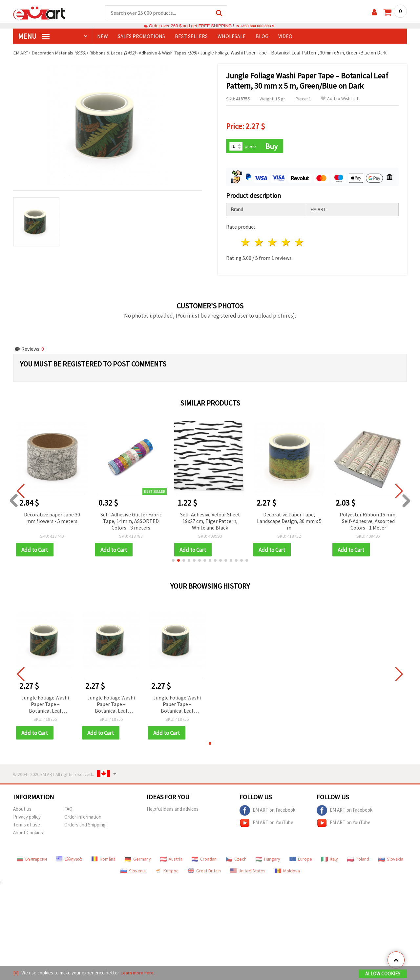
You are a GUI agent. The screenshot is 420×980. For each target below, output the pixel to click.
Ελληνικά (69, 860)
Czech (236, 860)
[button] (173, 561)
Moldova (287, 872)
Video (285, 36)
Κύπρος (167, 872)
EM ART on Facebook (267, 812)
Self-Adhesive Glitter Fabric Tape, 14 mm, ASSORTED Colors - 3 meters (131, 522)
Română (103, 860)
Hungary (268, 860)
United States (248, 872)
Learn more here (138, 973)
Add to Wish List (340, 99)
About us (22, 810)
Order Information (83, 818)
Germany (138, 860)
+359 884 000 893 (255, 26)
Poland (358, 860)
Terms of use (27, 826)
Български (32, 860)
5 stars (299, 243)
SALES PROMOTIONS (141, 36)
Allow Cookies (383, 974)
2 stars (259, 243)
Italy (330, 860)
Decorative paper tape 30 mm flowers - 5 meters (52, 518)
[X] (16, 973)
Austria (171, 860)
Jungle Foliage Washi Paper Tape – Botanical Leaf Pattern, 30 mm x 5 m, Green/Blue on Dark (45, 706)
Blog (262, 36)
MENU (34, 36)
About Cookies (28, 834)
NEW (103, 36)
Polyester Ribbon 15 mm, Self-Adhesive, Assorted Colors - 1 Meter (368, 522)
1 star (246, 243)
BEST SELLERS (191, 36)
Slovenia (133, 872)
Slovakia (391, 860)
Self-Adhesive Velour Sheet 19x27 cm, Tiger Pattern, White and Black (210, 522)
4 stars (286, 243)
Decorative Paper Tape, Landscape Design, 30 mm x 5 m (289, 522)
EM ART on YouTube (266, 824)
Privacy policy (27, 818)
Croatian (204, 860)
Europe (301, 860)
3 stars (273, 243)
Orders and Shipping (85, 826)
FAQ (68, 810)
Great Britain (204, 872)
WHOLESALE (232, 36)
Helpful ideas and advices (173, 810)
